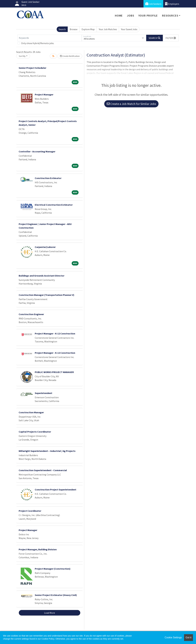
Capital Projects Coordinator (35, 432)
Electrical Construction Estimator (54, 205)
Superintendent (43, 393)
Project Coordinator (30, 511)
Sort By (22, 56)
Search (62, 29)
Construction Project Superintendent (56, 490)
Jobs (130, 16)
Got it (188, 637)
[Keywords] (50, 38)
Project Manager (44, 94)
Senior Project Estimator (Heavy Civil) (56, 595)
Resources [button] (170, 16)
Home (119, 16)
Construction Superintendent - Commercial (43, 470)
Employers (172, 4)
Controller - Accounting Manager (37, 151)
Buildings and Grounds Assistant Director (41, 276)
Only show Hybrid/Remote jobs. (38, 43)
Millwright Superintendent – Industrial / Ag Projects (47, 451)
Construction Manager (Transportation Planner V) (46, 295)
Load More (50, 613)
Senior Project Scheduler (32, 68)
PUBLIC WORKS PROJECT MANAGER (54, 372)
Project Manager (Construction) (53, 569)
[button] (171, 38)
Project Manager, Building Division (38, 549)
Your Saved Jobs (129, 29)
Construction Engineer (31, 314)
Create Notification (70, 56)
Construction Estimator (48, 178)
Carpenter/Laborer (45, 247)
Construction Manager (31, 412)
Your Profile (148, 16)
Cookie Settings (173, 637)
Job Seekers (153, 4)
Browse (74, 29)
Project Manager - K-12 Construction (55, 333)
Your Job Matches (108, 29)
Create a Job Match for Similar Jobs (131, 104)
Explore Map (88, 29)
